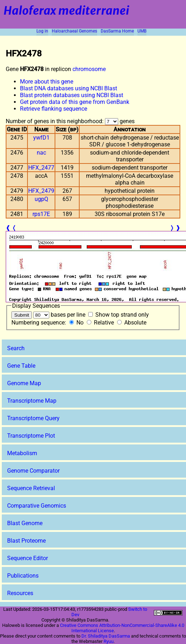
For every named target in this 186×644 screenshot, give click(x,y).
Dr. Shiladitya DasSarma (106, 636)
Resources (20, 593)
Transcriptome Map (32, 401)
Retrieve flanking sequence (54, 109)
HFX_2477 (41, 168)
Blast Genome (25, 523)
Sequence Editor (27, 558)
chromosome (89, 69)
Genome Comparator (33, 471)
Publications (23, 576)
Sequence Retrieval (31, 488)
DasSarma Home (117, 31)
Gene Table (21, 366)
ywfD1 (41, 138)
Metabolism (22, 453)
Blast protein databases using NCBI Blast (72, 95)
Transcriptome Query (33, 418)
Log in (42, 31)
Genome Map (24, 383)
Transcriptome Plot (31, 436)
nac (41, 153)
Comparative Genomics (37, 506)
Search (16, 348)
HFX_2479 (41, 191)
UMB (142, 31)
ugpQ (41, 199)
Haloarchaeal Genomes (74, 31)
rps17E (41, 214)
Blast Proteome (26, 541)
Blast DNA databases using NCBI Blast (69, 88)
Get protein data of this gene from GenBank (75, 102)
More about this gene (47, 82)
